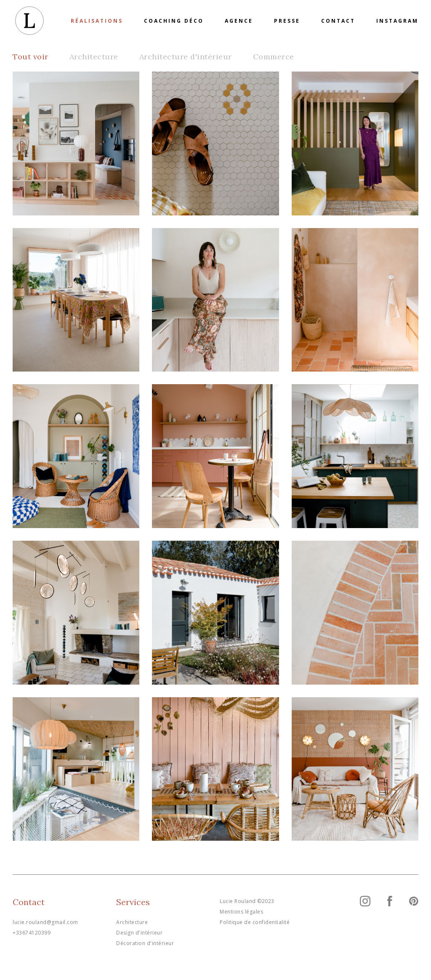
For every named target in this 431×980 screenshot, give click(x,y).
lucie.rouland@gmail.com (45, 922)
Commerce (274, 57)
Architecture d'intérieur (186, 57)
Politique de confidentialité (255, 922)
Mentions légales (241, 912)
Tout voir (31, 57)
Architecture (94, 57)
